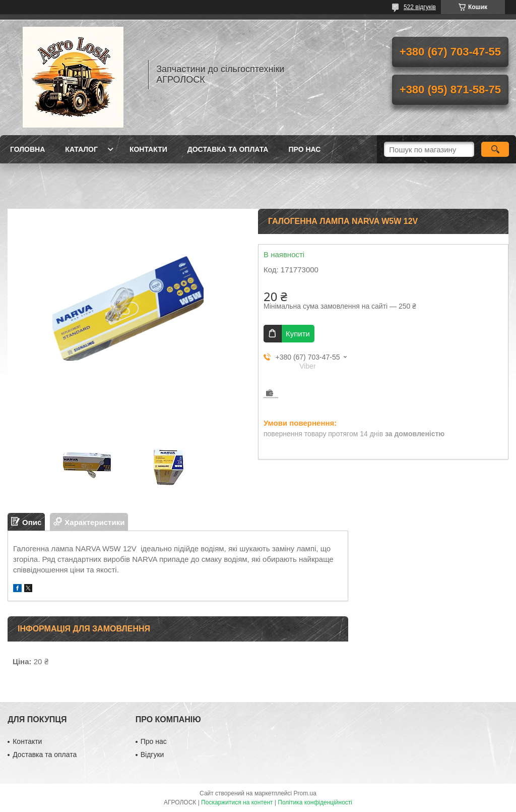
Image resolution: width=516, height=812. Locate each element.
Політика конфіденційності (315, 802)
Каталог (81, 149)
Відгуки (152, 755)
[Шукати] (495, 149)
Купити (298, 334)
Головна (27, 149)
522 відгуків (420, 7)
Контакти (148, 149)
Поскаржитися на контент (237, 802)
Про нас (304, 149)
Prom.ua (305, 793)
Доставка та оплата (228, 149)
